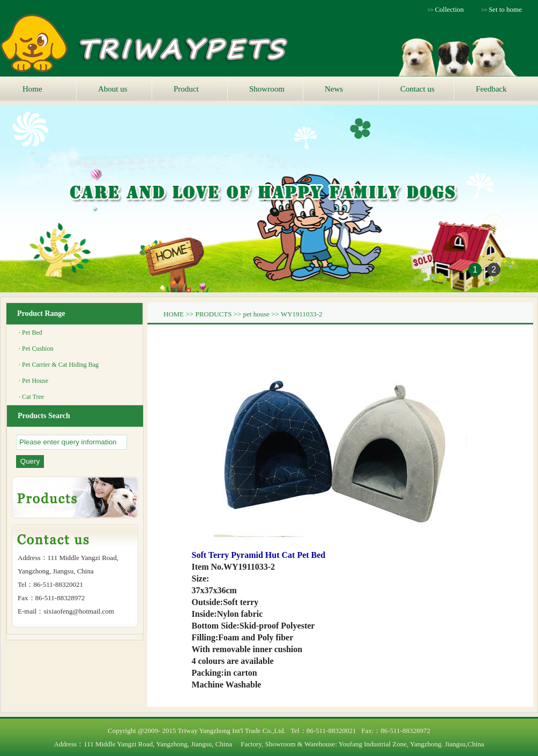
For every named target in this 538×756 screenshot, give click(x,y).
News (334, 89)
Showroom (267, 89)
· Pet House (33, 381)
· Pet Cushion (36, 349)
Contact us (417, 89)
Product (186, 89)
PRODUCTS (213, 314)
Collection (449, 9)
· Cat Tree (31, 397)
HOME (174, 314)
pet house (256, 314)
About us (113, 89)
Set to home (505, 9)
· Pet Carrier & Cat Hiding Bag (59, 365)
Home (32, 89)
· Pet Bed (31, 332)
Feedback (491, 89)
